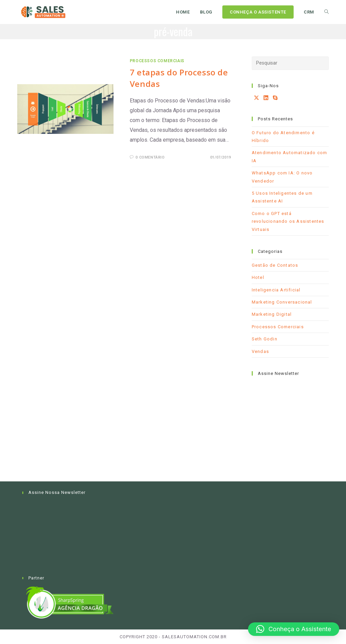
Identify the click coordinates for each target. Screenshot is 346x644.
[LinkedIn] (266, 98)
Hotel (258, 277)
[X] (257, 98)
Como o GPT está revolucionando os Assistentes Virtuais (288, 221)
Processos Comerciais (157, 61)
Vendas (260, 351)
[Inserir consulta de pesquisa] (290, 63)
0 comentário (150, 157)
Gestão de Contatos (275, 265)
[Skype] (275, 98)
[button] (294, 629)
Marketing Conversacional (282, 302)
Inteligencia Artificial (276, 290)
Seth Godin (265, 339)
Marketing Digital (272, 314)
